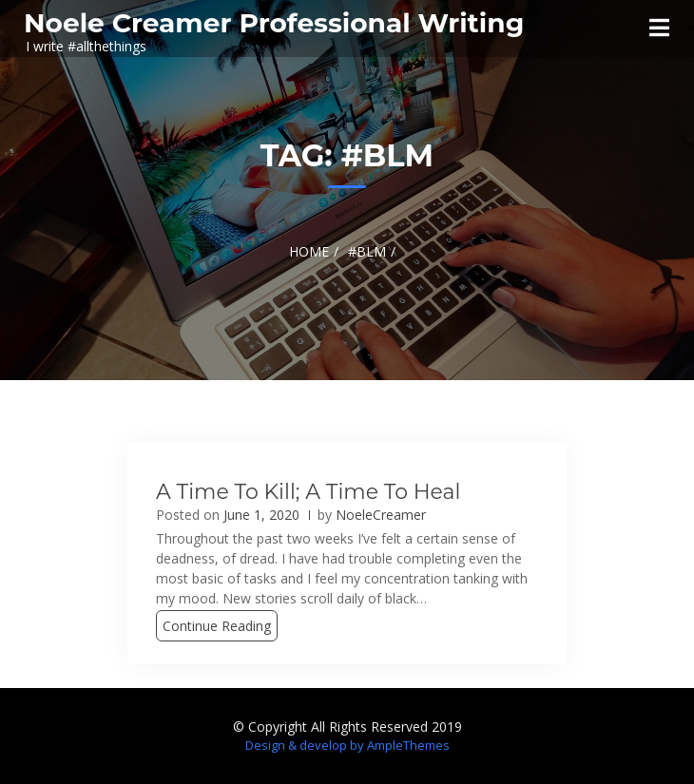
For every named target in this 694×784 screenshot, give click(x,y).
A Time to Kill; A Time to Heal (308, 492)
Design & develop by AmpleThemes (347, 745)
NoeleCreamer (381, 515)
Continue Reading (217, 626)
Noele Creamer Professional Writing (274, 23)
